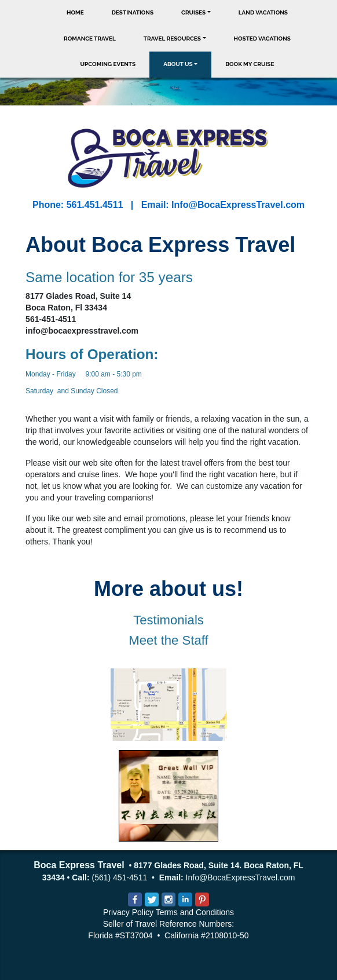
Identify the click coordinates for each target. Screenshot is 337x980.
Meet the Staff (168, 640)
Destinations (133, 12)
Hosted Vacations (262, 39)
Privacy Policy (128, 912)
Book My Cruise (250, 64)
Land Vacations (263, 12)
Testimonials (169, 620)
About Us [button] (178, 64)
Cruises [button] (193, 12)
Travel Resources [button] (172, 39)
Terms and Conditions (195, 912)
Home (75, 12)
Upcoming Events (108, 64)
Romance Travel (90, 39)
